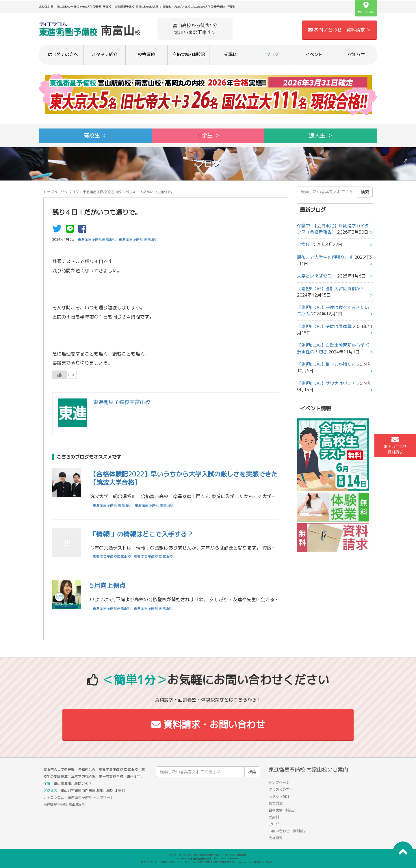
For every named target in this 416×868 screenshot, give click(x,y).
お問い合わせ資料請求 (395, 445)
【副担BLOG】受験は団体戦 (324, 326)
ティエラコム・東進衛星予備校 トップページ (78, 797)
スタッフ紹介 (105, 54)
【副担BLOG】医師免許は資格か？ (331, 289)
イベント (314, 54)
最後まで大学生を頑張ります (325, 257)
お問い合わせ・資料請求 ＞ (339, 30)
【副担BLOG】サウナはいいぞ (326, 383)
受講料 (230, 54)
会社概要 (276, 838)
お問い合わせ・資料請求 (288, 831)
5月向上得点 (108, 585)
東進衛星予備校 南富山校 (102, 192)
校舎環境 (146, 54)
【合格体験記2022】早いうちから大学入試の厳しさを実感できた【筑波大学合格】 (184, 478)
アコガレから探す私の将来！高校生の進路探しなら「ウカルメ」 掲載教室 (208, 855)
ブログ (272, 54)
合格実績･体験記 (188, 54)
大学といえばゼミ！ (316, 276)
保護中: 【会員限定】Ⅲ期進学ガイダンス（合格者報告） (333, 229)
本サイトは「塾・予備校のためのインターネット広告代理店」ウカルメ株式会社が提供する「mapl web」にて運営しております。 (208, 862)
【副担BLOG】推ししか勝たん (326, 364)
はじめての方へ (63, 54)
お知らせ (356, 54)
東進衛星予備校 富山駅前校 (65, 804)
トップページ (54, 192)
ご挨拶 (303, 244)
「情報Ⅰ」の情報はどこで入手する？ (142, 534)
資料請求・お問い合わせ (208, 724)
